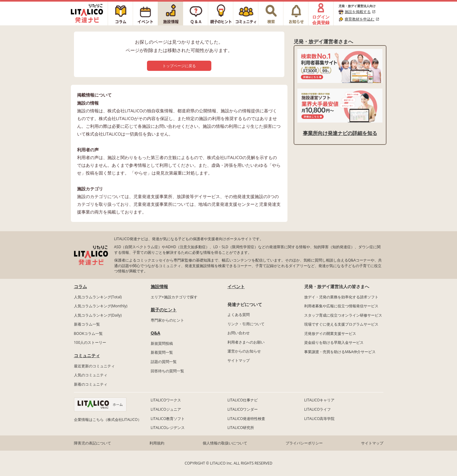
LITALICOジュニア (166, 409)
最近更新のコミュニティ (94, 366)
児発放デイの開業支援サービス (330, 333)
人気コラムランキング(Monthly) (101, 306)
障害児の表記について (93, 443)
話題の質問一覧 (164, 362)
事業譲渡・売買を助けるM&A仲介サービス (340, 352)
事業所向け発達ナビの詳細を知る (340, 133)
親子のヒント (164, 310)
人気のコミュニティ (91, 375)
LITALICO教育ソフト (168, 419)
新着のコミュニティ (91, 384)
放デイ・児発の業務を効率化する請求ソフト (341, 297)
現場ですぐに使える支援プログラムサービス (341, 324)
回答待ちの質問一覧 (167, 371)
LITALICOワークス (166, 400)
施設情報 (159, 286)
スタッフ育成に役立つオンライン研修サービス (343, 315)
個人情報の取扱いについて (225, 443)
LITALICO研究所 (241, 428)
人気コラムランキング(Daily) (98, 315)
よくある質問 (239, 315)
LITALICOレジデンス (168, 428)
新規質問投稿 (162, 343)
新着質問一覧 (162, 352)
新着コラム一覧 (87, 324)
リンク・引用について (246, 324)
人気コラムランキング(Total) (98, 297)
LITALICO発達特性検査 (246, 419)
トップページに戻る (179, 66)
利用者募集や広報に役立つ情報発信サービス (341, 306)
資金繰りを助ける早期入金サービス (334, 342)
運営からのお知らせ (244, 351)
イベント (236, 286)
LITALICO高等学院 (319, 419)
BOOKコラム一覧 (88, 333)
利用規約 (157, 443)
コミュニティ (87, 355)
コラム (80, 286)
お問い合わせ (239, 333)
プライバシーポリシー (304, 443)
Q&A (155, 333)
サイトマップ (239, 360)
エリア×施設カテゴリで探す (174, 297)
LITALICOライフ (317, 409)
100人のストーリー (90, 342)
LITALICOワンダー (243, 409)
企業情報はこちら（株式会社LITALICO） (108, 420)
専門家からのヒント (167, 320)
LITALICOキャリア (319, 400)
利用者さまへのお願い (246, 342)
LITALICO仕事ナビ (243, 400)
